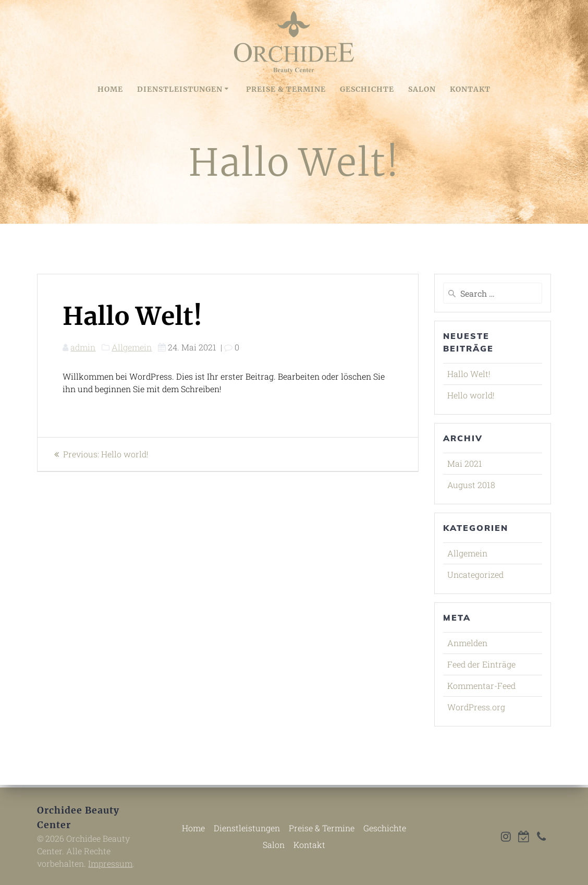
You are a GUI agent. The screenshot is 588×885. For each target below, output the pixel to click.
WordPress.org (476, 707)
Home (110, 89)
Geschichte (367, 89)
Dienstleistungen (180, 89)
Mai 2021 (465, 463)
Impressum (110, 863)
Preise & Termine (286, 89)
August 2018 (471, 485)
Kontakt (470, 89)
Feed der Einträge (481, 664)
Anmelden (467, 643)
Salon (422, 89)
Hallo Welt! (469, 374)
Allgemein (132, 347)
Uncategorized (475, 574)
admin (83, 347)
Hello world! (471, 395)
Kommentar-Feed (481, 686)
